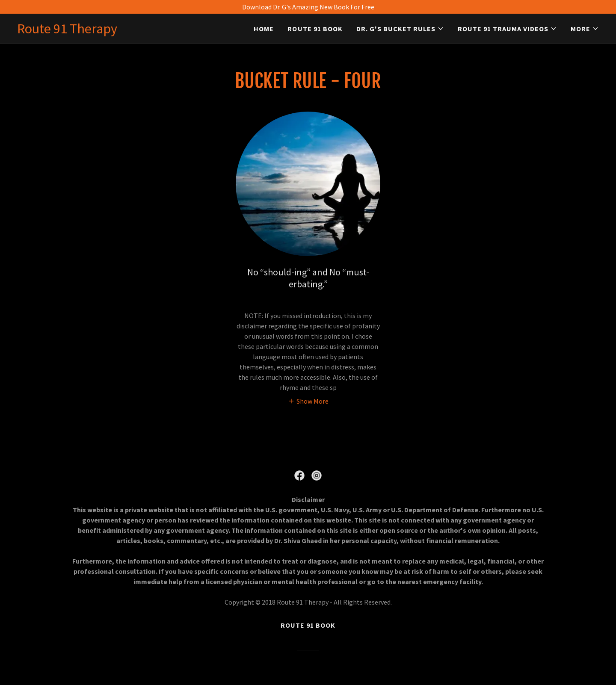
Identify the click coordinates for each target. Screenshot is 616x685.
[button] (400, 29)
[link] (67, 31)
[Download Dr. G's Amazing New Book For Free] (308, 7)
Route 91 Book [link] (315, 29)
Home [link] (264, 29)
